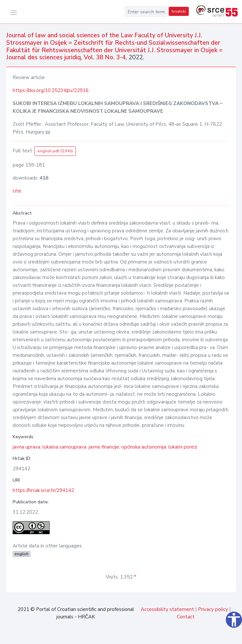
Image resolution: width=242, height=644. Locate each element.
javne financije (104, 447)
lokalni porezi (183, 447)
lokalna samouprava (64, 447)
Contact (186, 617)
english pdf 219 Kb (55, 151)
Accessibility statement (167, 609)
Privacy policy (213, 609)
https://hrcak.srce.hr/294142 (43, 490)
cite (17, 191)
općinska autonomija (144, 447)
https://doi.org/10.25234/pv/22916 (51, 90)
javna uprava (26, 447)
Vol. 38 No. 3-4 (105, 57)
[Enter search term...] (146, 12)
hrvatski (179, 11)
